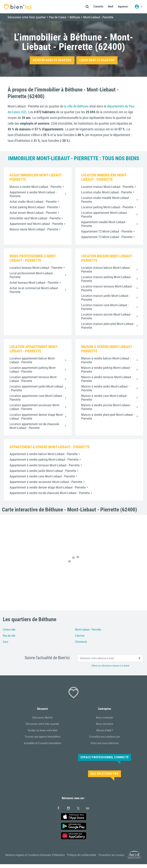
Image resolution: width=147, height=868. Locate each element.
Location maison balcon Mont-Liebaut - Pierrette (106, 270)
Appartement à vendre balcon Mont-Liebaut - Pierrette (44, 454)
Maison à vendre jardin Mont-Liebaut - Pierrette (105, 388)
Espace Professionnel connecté (105, 757)
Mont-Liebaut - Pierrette (88, 630)
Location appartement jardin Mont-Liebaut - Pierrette (36, 388)
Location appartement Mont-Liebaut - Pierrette (105, 215)
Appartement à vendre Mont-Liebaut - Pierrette (33, 194)
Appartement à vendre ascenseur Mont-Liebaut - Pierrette (46, 482)
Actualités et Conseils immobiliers (43, 743)
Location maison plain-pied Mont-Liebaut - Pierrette (108, 326)
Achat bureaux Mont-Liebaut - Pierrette (34, 283)
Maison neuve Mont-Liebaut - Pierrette (34, 229)
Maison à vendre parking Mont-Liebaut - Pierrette (106, 370)
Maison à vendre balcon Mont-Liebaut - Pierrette (106, 360)
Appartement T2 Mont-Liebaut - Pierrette (107, 231)
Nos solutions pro (105, 774)
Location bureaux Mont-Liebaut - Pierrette (36, 268)
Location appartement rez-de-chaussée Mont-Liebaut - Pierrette (34, 426)
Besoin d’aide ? (105, 730)
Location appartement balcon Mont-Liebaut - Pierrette (32, 360)
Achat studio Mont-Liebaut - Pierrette (33, 202)
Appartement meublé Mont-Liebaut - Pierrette (104, 224)
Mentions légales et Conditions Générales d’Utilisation (35, 855)
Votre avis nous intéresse (105, 743)
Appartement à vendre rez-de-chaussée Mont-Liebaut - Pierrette (50, 493)
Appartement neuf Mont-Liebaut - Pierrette (36, 224)
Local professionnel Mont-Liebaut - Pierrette (32, 275)
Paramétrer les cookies (111, 855)
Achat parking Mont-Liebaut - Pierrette (34, 207)
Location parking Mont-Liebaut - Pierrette (107, 207)
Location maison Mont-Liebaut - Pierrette (107, 187)
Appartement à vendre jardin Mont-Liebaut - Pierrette (43, 471)
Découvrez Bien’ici (42, 718)
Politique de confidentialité (82, 855)
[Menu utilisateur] (139, 7)
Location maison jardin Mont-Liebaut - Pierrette (105, 298)
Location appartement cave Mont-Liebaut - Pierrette (37, 398)
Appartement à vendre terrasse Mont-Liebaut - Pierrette (45, 465)
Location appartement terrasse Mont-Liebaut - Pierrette (33, 379)
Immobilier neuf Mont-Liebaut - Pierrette (35, 218)
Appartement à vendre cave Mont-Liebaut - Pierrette (42, 476)
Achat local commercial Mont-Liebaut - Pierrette (34, 290)
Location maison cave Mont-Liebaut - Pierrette (105, 307)
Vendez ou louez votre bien (42, 730)
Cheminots (81, 642)
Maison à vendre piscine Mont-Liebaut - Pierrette (106, 407)
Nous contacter (105, 718)
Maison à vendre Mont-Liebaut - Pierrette (36, 187)
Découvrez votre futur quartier (42, 724)
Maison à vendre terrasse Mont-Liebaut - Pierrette (107, 379)
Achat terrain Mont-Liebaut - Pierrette (33, 213)
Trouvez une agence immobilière (43, 737)
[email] (110, 658)
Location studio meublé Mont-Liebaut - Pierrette (106, 200)
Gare (6, 642)
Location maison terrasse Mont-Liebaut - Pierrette (107, 288)
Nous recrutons (105, 724)
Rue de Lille (9, 636)
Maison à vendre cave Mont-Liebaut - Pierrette (105, 398)
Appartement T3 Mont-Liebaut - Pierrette (107, 237)
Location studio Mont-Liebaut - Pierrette (107, 192)
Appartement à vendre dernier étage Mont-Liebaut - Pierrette (48, 487)
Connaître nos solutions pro (105, 737)
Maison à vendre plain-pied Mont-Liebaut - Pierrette (108, 417)
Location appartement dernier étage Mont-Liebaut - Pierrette (36, 417)
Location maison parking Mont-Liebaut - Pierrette (107, 279)
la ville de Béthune (76, 106)
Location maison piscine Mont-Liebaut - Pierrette (107, 316)
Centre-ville (9, 630)
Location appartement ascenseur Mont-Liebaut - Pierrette (35, 407)
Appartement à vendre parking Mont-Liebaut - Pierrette (44, 459)
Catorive (80, 636)
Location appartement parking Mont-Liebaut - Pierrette (33, 370)
